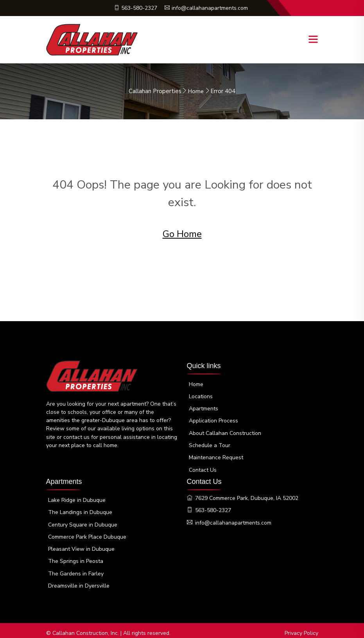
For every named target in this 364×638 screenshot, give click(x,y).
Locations (201, 394)
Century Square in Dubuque (83, 520)
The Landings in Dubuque (80, 508)
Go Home (182, 234)
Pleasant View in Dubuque (81, 544)
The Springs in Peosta (76, 556)
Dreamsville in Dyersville (79, 581)
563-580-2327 (134, 8)
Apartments (204, 407)
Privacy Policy (301, 628)
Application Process (213, 419)
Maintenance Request (216, 455)
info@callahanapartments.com (207, 8)
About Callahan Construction (225, 431)
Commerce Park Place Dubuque (87, 532)
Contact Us (203, 467)
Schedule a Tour (210, 443)
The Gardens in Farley (76, 569)
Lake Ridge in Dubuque (77, 496)
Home (196, 91)
